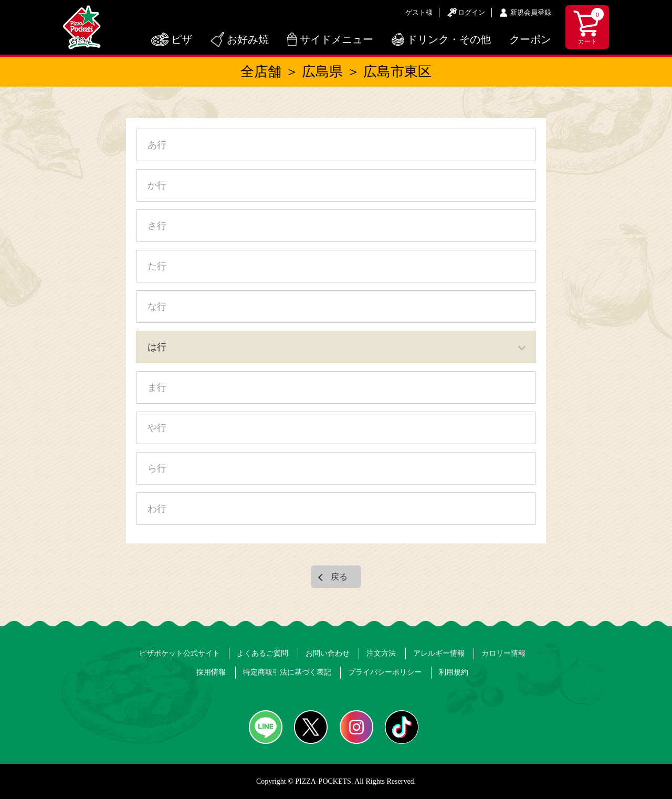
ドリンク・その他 (449, 39)
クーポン (530, 39)
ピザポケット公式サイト (180, 653)
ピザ (182, 39)
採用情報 (211, 672)
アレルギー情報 (439, 653)
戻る (339, 577)
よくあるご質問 (262, 653)
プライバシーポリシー (385, 672)
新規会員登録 (531, 12)
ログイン (471, 12)
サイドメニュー (337, 39)
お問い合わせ (328, 653)
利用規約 (454, 672)
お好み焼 (248, 39)
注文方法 (381, 653)
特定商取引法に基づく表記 (287, 672)
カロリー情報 (503, 653)
